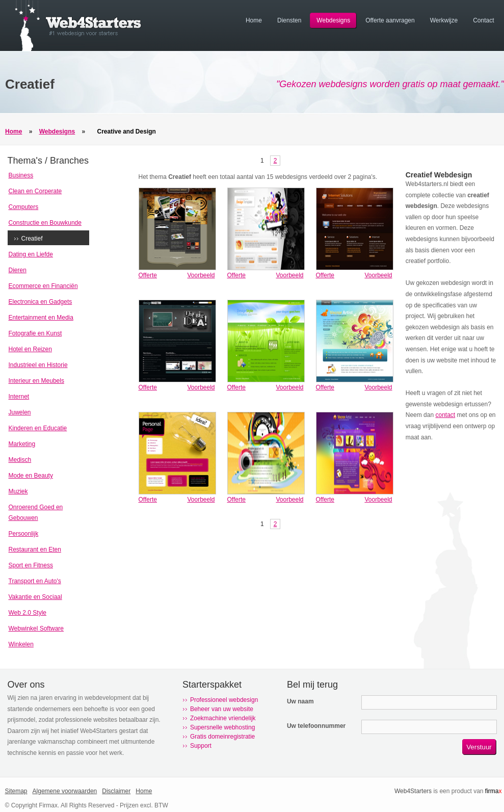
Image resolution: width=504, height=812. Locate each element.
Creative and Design (127, 132)
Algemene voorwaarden (65, 791)
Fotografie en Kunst (35, 333)
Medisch (20, 460)
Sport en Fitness (31, 565)
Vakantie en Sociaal (35, 597)
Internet (19, 397)
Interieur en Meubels (36, 381)
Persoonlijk (24, 534)
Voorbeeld (201, 275)
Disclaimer (116, 791)
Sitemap (16, 791)
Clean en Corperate (35, 191)
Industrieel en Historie (38, 365)
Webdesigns (57, 132)
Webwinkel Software (36, 628)
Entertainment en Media (41, 318)
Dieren (18, 270)
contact (445, 415)
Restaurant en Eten (35, 549)
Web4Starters (413, 791)
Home (14, 132)
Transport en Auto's (35, 581)
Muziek (18, 491)
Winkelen (21, 644)
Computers (24, 207)
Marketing (22, 444)
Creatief (32, 239)
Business (21, 175)
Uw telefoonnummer (316, 726)
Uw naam (300, 701)
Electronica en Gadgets (41, 302)
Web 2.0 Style (28, 613)
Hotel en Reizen (30, 349)
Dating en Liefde (31, 254)
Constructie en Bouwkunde (45, 223)
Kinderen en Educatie (38, 428)
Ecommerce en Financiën (43, 286)
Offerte (148, 275)
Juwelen (20, 412)
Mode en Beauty (31, 476)
